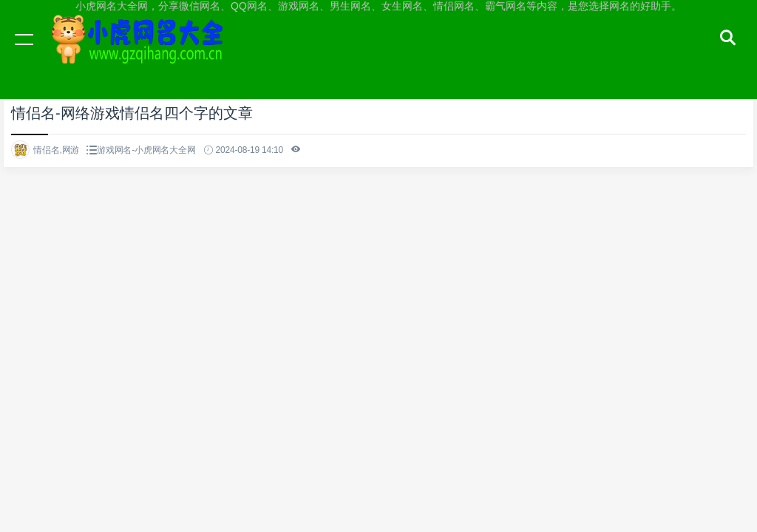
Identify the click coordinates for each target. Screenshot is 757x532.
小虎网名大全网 (140, 53)
